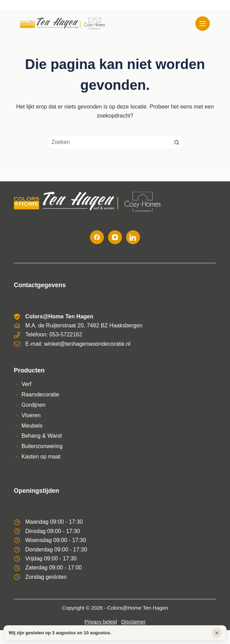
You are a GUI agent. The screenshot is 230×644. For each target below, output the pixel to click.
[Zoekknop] (177, 142)
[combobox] (108, 142)
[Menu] (203, 24)
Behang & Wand (42, 436)
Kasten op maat (41, 457)
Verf (26, 384)
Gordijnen (34, 405)
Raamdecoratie (40, 394)
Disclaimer (133, 622)
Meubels (32, 426)
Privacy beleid (101, 622)
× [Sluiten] (217, 633)
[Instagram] (115, 237)
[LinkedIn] (133, 237)
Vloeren (31, 415)
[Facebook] (97, 237)
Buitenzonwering (42, 446)
